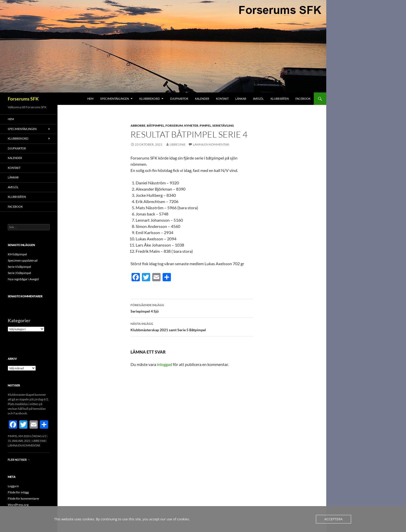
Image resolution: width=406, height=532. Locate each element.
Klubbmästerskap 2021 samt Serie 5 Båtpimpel (192, 326)
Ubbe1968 (177, 144)
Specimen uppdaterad (23, 260)
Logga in (13, 486)
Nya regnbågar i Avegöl (23, 279)
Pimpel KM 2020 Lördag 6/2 (27, 436)
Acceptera (334, 519)
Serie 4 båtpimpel (19, 267)
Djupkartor (179, 99)
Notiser (14, 385)
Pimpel (205, 125)
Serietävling (223, 125)
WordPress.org (18, 505)
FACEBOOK (303, 99)
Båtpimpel (155, 125)
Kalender (202, 99)
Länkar (241, 99)
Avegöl (258, 99)
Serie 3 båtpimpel (19, 273)
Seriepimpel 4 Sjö (192, 308)
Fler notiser (19, 460)
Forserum (174, 125)
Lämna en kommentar (211, 144)
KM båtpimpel (17, 254)
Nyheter (191, 125)
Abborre (138, 125)
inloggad (165, 364)
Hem (90, 99)
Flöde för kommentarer (24, 498)
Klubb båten (280, 99)
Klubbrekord (150, 99)
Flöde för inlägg (18, 492)
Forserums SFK (23, 99)
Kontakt (222, 99)
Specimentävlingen (115, 99)
